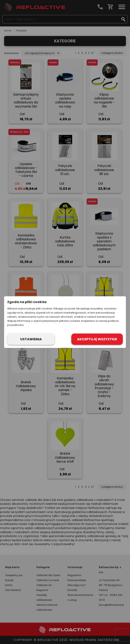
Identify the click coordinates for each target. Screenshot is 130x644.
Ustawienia (31, 339)
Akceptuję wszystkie (97, 339)
